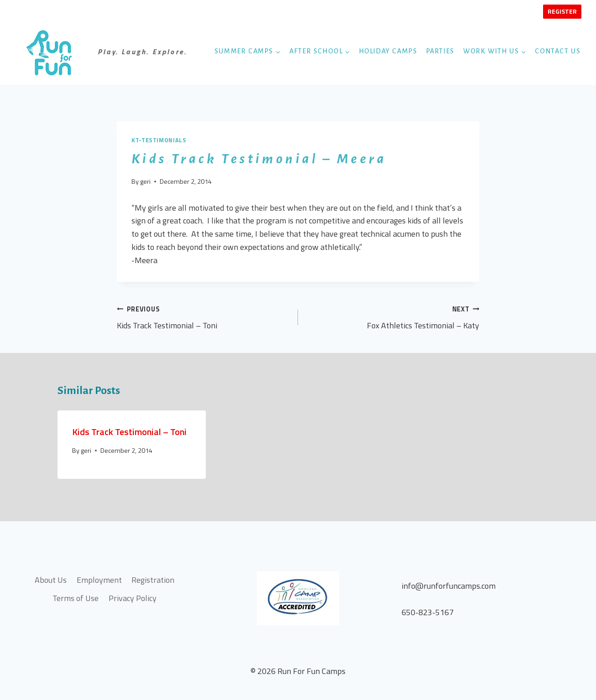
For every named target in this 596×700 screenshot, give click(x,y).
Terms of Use (76, 598)
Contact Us (558, 51)
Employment (99, 580)
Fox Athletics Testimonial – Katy (393, 317)
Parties (440, 51)
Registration (153, 580)
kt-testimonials (159, 140)
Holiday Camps (388, 51)
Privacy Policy (133, 598)
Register (562, 11)
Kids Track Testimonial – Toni (203, 317)
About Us (51, 580)
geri (145, 181)
